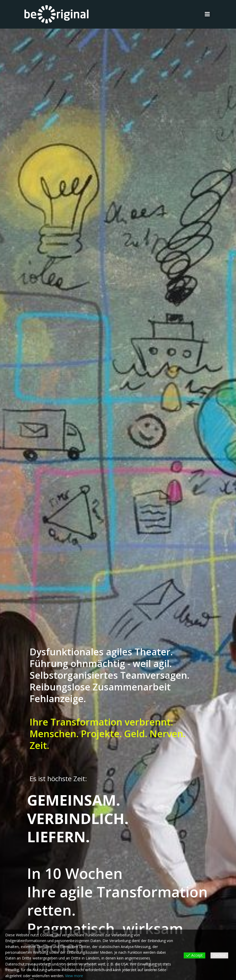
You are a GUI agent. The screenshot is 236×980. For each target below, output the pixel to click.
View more (74, 976)
